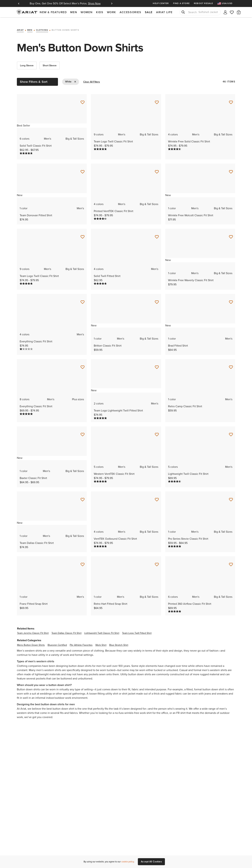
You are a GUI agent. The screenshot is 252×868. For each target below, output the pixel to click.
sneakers (222, 689)
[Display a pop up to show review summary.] (35, 150)
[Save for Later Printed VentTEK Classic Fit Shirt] (157, 167)
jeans (208, 689)
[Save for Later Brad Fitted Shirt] (231, 298)
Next (112, 4)
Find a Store (181, 3)
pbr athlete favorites (81, 641)
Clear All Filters (92, 77)
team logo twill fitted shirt (137, 629)
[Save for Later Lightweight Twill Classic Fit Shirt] (231, 430)
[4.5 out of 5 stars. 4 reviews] (175, 477)
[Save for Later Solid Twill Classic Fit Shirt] (83, 98)
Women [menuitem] (87, 12)
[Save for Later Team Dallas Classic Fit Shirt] (83, 495)
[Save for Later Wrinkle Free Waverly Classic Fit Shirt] (231, 232)
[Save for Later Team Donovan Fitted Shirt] (83, 167)
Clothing (42, 26)
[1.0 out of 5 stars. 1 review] (26, 344)
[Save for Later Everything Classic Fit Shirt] (83, 298)
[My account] (225, 12)
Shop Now (94, 3)
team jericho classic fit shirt (33, 629)
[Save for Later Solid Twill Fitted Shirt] (157, 232)
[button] (239, 12)
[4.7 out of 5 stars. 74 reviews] (100, 279)
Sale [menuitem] (149, 12)
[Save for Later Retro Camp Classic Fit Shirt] (231, 363)
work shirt (101, 641)
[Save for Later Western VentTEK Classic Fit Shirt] (157, 430)
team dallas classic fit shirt (66, 629)
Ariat (20, 26)
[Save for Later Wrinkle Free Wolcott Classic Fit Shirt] (231, 167)
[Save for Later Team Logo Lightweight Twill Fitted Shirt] (157, 363)
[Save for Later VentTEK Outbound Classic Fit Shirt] (157, 495)
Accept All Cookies (151, 862)
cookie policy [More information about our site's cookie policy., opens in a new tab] (128, 862)
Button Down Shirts (65, 26)
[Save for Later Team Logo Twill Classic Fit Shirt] (157, 98)
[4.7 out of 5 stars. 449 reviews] (26, 149)
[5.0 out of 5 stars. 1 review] (175, 542)
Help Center (161, 3)
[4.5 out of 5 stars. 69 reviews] (175, 145)
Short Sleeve (50, 61)
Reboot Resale (204, 3)
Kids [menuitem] (100, 12)
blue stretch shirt (119, 641)
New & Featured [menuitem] (53, 12)
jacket (132, 689)
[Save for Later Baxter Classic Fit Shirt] (83, 430)
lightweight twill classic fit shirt (102, 629)
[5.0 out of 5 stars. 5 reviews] (100, 477)
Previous (19, 4)
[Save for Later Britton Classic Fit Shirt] (157, 298)
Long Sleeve (27, 61)
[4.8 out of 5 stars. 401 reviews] (100, 145)
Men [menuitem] (74, 12)
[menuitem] (226, 3)
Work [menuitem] (112, 12)
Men (30, 26)
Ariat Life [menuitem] (164, 12)
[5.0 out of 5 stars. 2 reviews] (26, 410)
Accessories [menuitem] (130, 12)
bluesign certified (57, 641)
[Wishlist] (232, 12)
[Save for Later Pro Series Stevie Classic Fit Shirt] (231, 495)
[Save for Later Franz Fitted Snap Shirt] (83, 560)
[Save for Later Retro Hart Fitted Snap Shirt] (157, 560)
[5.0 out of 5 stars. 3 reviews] (175, 607)
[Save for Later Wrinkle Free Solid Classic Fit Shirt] (231, 98)
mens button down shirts (31, 641)
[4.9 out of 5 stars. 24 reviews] (100, 542)
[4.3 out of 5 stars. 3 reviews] (100, 214)
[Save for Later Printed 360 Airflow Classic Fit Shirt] (231, 560)
